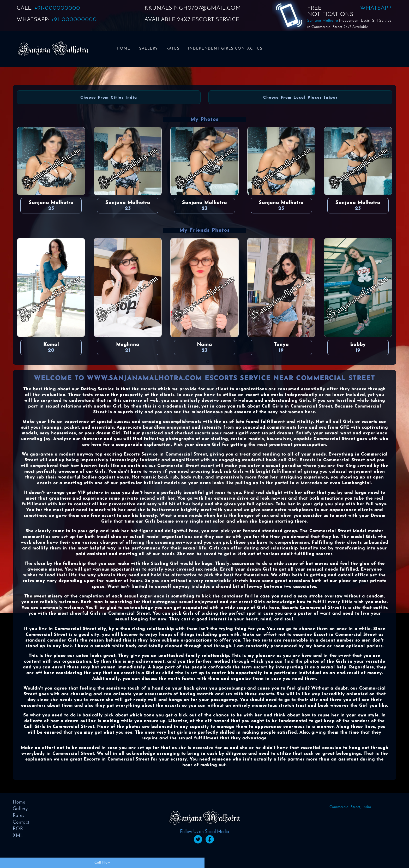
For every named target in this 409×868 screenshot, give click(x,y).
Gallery (148, 49)
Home (124, 49)
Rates (173, 49)
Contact (21, 822)
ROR (18, 829)
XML (18, 836)
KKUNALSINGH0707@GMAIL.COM (193, 8)
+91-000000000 (57, 8)
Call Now (102, 863)
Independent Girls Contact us (225, 49)
